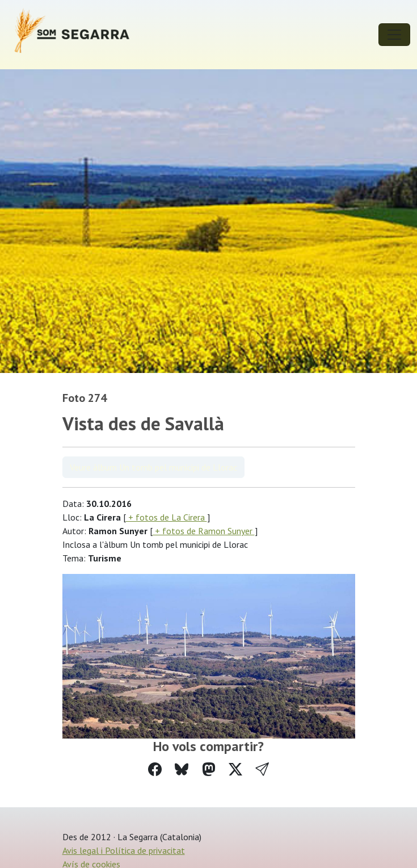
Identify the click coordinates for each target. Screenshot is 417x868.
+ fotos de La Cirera (167, 517)
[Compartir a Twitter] (235, 770)
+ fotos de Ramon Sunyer (204, 531)
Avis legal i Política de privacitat (124, 850)
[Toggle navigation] (394, 35)
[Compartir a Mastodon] (209, 770)
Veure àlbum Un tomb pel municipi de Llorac (153, 467)
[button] (262, 770)
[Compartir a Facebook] (155, 770)
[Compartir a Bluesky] (182, 770)
